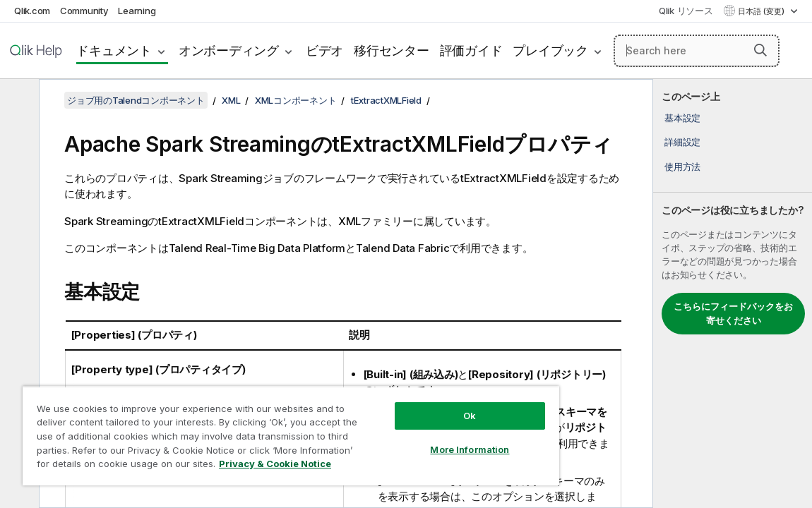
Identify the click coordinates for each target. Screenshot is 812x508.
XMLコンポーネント (296, 100)
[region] (258, 430)
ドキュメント (114, 50)
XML (231, 100)
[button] (760, 50)
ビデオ (324, 50)
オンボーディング (229, 50)
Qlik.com (32, 11)
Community (84, 11)
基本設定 (682, 118)
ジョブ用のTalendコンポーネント (136, 100)
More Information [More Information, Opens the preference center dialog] (414, 439)
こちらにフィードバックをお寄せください (733, 313)
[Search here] (697, 51)
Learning (137, 11)
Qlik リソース (686, 11)
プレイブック (550, 50)
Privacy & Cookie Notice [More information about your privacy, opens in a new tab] (151, 466)
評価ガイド (471, 50)
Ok (414, 405)
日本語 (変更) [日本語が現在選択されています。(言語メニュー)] (762, 11)
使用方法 (682, 167)
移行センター (392, 50)
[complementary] (733, 294)
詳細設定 (682, 142)
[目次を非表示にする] (18, 101)
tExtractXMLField (386, 100)
